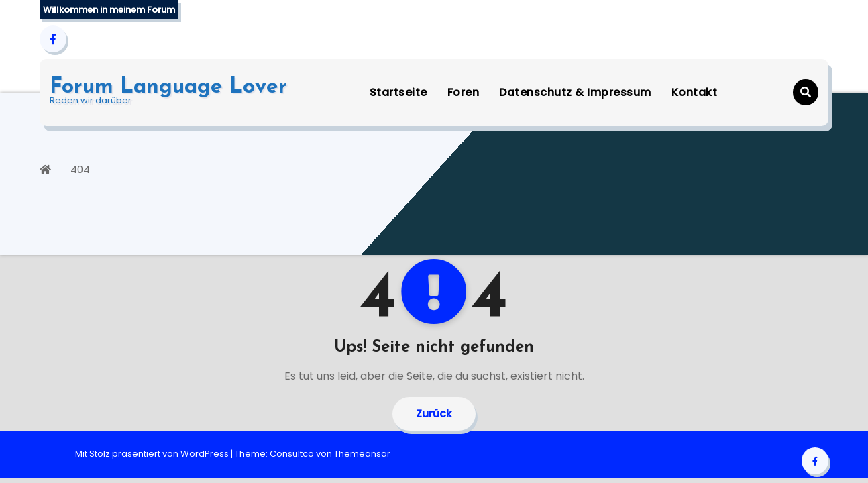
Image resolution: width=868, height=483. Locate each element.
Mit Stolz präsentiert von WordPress (153, 454)
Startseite (398, 92)
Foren (464, 92)
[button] (806, 92)
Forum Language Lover (168, 87)
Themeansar (362, 454)
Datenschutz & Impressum (575, 92)
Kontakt (695, 92)
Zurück (434, 414)
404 (80, 169)
